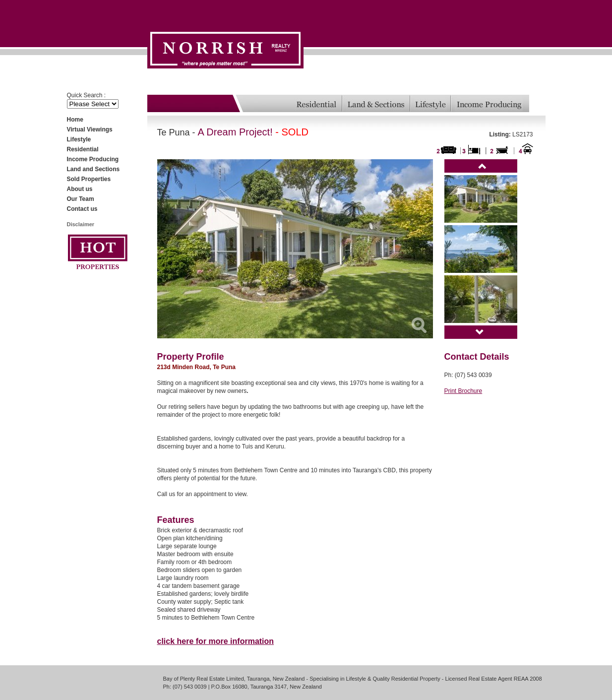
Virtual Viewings (90, 129)
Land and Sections (93, 169)
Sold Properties (89, 179)
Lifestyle (79, 139)
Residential (83, 149)
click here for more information (216, 641)
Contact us (82, 209)
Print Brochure (463, 391)
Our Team (81, 199)
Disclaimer (81, 224)
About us (80, 189)
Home (75, 120)
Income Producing (93, 159)
